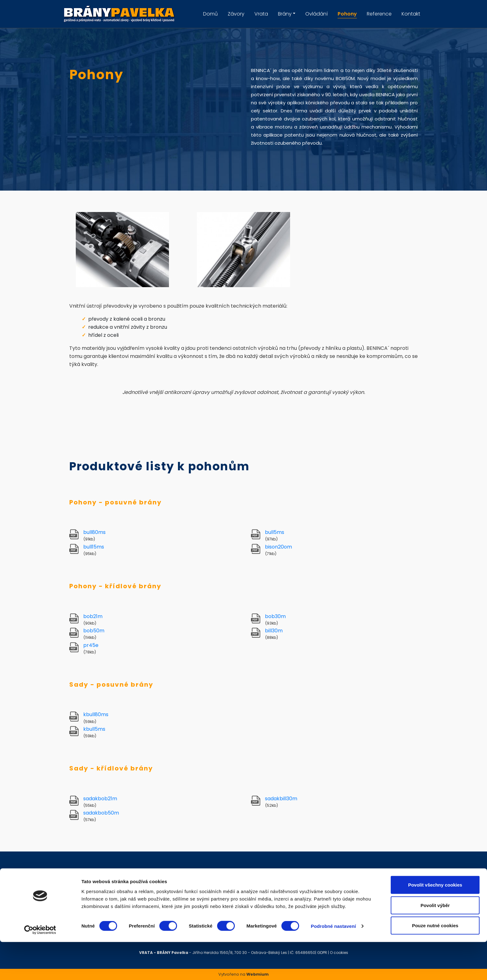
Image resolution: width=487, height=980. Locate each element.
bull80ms (94, 532)
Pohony (347, 14)
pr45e (91, 645)
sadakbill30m (281, 799)
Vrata (261, 14)
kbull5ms (94, 729)
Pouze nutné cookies (435, 963)
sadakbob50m (101, 813)
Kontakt (411, 14)
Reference (379, 14)
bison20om (278, 547)
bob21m (93, 616)
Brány (285, 14)
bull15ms (94, 547)
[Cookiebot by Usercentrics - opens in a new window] (40, 968)
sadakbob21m (100, 799)
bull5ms (275, 532)
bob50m (94, 631)
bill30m (274, 631)
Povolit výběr (435, 943)
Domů (210, 14)
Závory (236, 14)
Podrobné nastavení (333, 964)
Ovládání (316, 14)
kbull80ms (96, 714)
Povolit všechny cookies (435, 923)
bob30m (275, 616)
